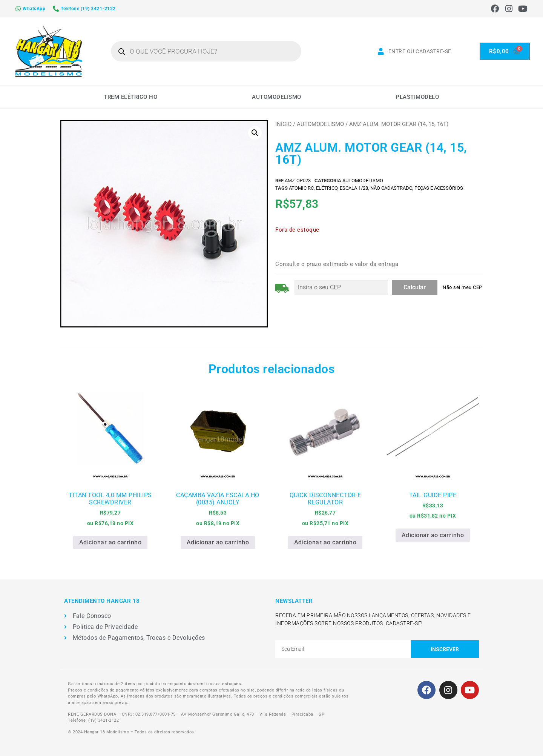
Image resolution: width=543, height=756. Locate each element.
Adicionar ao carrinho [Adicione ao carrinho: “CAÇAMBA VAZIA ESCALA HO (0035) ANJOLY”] (218, 542)
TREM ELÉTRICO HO (130, 97)
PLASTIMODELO (417, 97)
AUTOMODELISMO (277, 97)
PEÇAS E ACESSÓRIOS (439, 188)
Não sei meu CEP (462, 287)
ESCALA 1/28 (354, 188)
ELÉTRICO (327, 188)
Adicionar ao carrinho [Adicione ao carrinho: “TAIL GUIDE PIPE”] (433, 535)
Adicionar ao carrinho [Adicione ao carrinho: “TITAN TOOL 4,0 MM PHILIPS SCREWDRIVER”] (110, 542)
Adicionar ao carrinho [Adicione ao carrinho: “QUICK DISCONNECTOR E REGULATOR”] (325, 542)
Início (283, 124)
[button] (255, 133)
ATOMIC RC (301, 188)
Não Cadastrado (391, 188)
